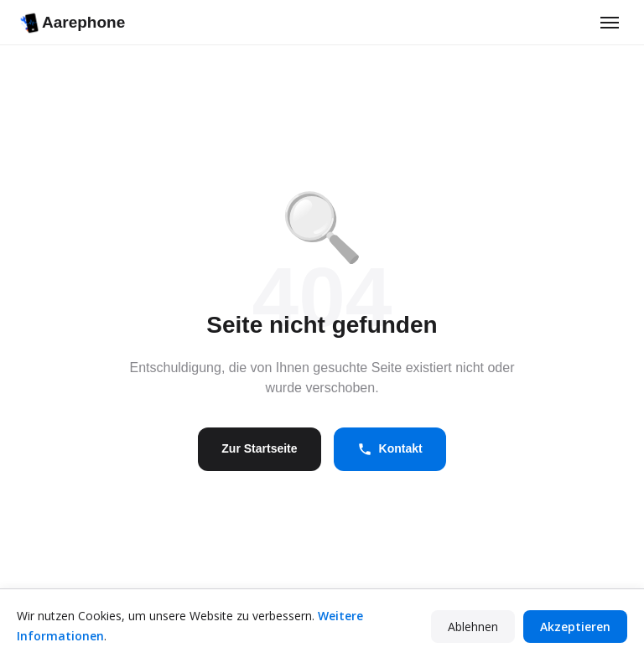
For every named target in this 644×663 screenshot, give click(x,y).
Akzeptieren (575, 627)
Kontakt (390, 449)
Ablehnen (473, 627)
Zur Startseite (259, 448)
